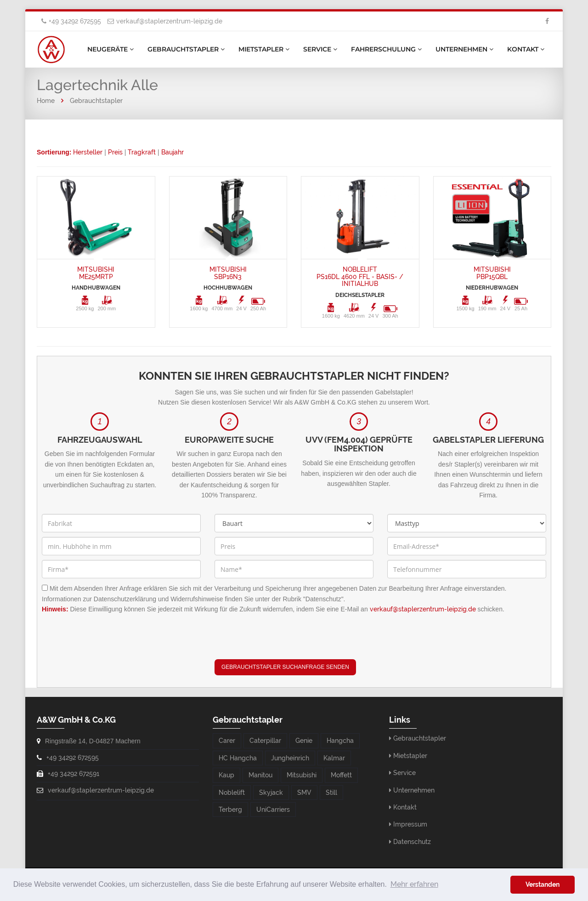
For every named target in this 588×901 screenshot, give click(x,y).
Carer (227, 741)
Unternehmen (464, 49)
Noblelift (232, 793)
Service (320, 49)
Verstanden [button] (543, 884)
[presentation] (284, 641)
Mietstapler (264, 49)
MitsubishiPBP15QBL (492, 273)
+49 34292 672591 (73, 774)
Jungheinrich (290, 758)
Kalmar (334, 758)
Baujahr (172, 152)
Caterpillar (265, 741)
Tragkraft (142, 152)
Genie (304, 741)
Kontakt (526, 49)
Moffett (341, 775)
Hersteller (88, 152)
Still (331, 793)
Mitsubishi (302, 775)
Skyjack (271, 793)
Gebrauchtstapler (186, 49)
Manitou (260, 775)
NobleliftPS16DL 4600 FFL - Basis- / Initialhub (360, 277)
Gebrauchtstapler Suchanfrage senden (285, 667)
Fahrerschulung (386, 49)
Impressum (410, 824)
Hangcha (340, 741)
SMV (304, 793)
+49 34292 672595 (75, 21)
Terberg (230, 810)
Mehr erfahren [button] (414, 884)
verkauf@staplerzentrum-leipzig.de (169, 21)
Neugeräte (110, 49)
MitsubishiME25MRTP (96, 273)
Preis (115, 152)
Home (46, 101)
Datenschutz (412, 842)
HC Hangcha (238, 758)
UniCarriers (273, 810)
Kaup (226, 775)
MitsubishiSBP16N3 (228, 273)
